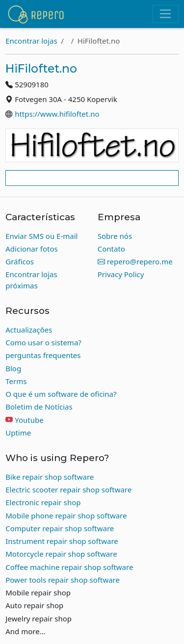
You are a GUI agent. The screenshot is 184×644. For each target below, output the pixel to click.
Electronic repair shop (43, 502)
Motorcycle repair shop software (61, 554)
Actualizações (29, 330)
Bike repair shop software (50, 477)
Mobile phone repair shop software (66, 515)
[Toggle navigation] (166, 14)
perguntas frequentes (43, 355)
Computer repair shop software (60, 528)
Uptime (18, 433)
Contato (111, 249)
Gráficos (20, 261)
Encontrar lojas (31, 41)
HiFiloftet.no (41, 68)
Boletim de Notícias (39, 407)
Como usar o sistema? (43, 342)
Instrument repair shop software (62, 541)
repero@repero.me (135, 261)
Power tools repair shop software (63, 580)
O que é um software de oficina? (61, 394)
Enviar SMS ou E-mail (41, 236)
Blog (13, 368)
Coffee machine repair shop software (69, 567)
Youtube (29, 420)
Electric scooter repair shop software (68, 489)
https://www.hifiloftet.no (57, 114)
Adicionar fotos (32, 249)
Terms (16, 381)
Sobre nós (115, 236)
